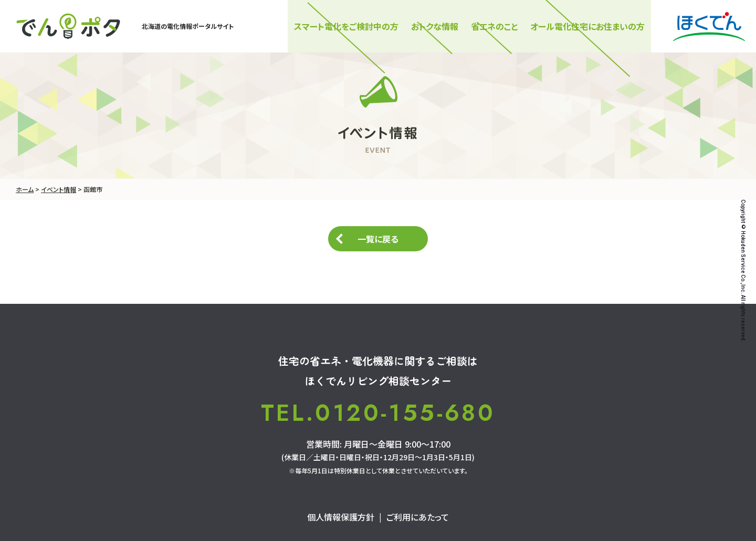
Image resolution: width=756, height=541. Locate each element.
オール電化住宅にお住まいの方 (587, 26)
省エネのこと (494, 26)
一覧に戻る (378, 239)
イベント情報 (59, 189)
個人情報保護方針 (341, 517)
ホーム (25, 189)
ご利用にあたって (418, 517)
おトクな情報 (435, 26)
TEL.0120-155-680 (378, 413)
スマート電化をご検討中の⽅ (346, 26)
